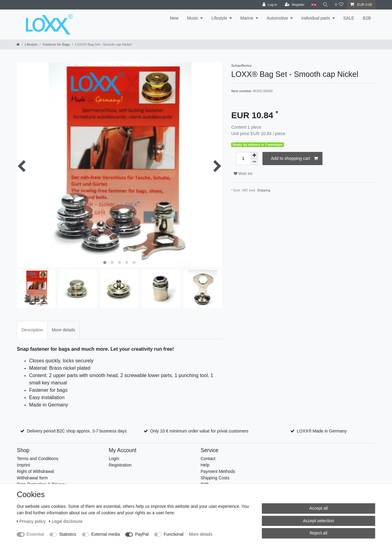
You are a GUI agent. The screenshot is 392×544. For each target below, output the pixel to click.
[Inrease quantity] (254, 155)
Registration (120, 465)
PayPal (142, 534)
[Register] (295, 5)
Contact (208, 459)
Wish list (243, 174)
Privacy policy (32, 521)
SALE (349, 18)
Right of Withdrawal (35, 471)
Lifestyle (219, 18)
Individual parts (316, 18)
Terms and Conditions (38, 459)
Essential (35, 534)
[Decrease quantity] (254, 162)
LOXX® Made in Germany (322, 431)
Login (114, 459)
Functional (174, 534)
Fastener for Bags (56, 44)
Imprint (23, 465)
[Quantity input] (243, 159)
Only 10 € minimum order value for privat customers (199, 431)
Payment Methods (218, 471)
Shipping (264, 190)
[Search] (326, 5)
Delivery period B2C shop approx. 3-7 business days (77, 431)
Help (205, 465)
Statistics (68, 534)
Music (193, 18)
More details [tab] (63, 330)
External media (106, 534)
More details (201, 534)
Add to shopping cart (294, 159)
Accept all (319, 508)
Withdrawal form (32, 478)
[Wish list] (339, 5)
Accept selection (318, 521)
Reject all (318, 533)
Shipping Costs (215, 478)
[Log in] (270, 5)
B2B (367, 18)
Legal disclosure (66, 521)
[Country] (313, 5)
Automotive (277, 18)
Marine (247, 18)
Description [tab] (32, 330)
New (174, 18)
